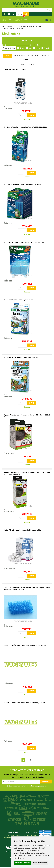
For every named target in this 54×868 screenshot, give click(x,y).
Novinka (37, 48)
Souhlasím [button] (19, 863)
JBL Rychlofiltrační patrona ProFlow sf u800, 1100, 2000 (26, 127)
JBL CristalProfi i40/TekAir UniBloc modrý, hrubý (23, 185)
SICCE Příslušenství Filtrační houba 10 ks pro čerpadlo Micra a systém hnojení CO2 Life (27, 589)
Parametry (27, 41)
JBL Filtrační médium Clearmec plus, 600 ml (21, 357)
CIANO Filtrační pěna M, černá (15, 70)
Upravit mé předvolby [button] (40, 863)
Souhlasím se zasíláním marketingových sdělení (27, 786)
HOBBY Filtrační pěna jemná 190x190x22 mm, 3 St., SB (25, 703)
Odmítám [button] (27, 863)
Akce (29, 48)
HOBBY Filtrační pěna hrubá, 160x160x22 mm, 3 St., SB (25, 645)
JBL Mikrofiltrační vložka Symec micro (18, 300)
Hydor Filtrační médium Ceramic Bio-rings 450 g (22, 530)
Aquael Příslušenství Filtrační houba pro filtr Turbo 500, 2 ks (27, 416)
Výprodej (46, 48)
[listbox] (9, 48)
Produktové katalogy (31, 836)
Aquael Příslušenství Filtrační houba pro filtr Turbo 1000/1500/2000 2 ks (27, 473)
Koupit (31, 115)
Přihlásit (46, 782)
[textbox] (24, 10)
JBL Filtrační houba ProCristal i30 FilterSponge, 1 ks (24, 242)
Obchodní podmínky (13, 836)
